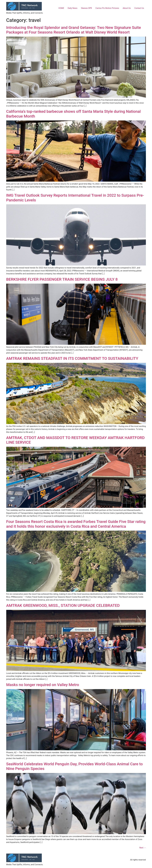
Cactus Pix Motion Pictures (107, 8)
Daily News (73, 8)
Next (143, 848)
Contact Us (139, 8)
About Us (127, 8)
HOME (61, 8)
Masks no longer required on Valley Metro (43, 685)
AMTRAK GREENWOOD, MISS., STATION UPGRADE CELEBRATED (63, 605)
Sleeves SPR (86, 8)
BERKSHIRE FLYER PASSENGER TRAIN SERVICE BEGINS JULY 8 (62, 279)
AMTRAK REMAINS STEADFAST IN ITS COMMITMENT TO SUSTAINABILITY (72, 358)
